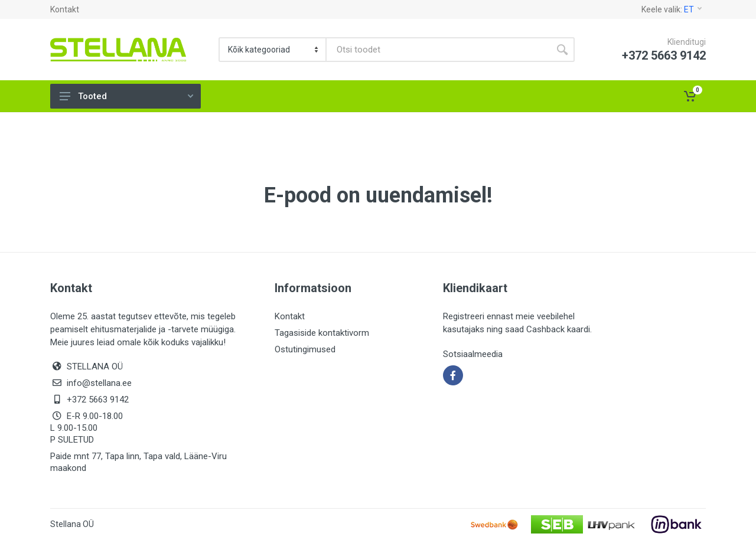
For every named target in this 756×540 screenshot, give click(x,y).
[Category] (273, 50)
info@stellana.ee (99, 383)
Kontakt (65, 9)
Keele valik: (672, 9)
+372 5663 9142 (98, 400)
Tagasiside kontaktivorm (322, 333)
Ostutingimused (305, 349)
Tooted (126, 96)
